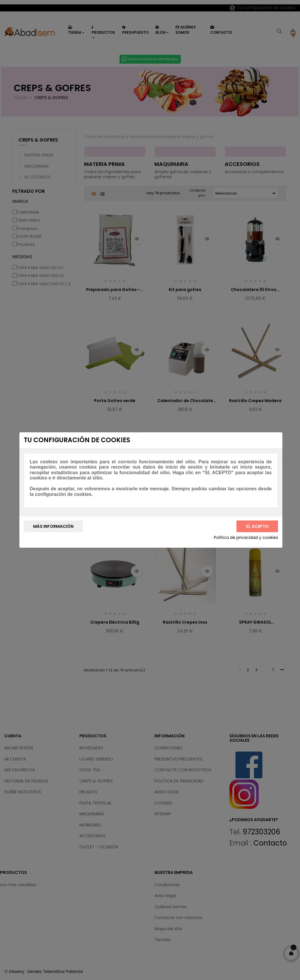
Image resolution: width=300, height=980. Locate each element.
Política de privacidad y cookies (246, 538)
